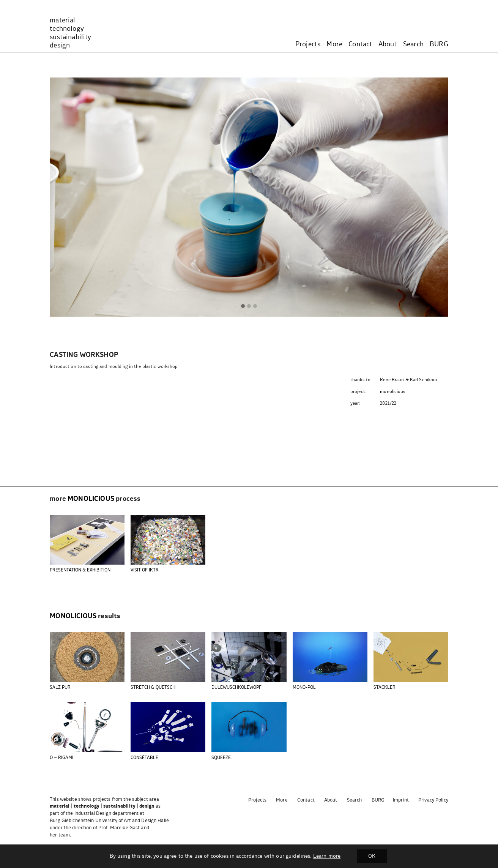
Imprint (401, 800)
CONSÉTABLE (144, 758)
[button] (243, 306)
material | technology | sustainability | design (102, 806)
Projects (308, 44)
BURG (439, 44)
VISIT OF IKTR (145, 570)
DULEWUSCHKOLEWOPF (236, 687)
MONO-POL (304, 687)
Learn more (327, 856)
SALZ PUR (60, 687)
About (388, 44)
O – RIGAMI (61, 758)
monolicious (393, 392)
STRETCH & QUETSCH (153, 687)
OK (372, 856)
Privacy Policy (433, 800)
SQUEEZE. (222, 758)
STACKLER (385, 687)
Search (413, 44)
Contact (360, 44)
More (334, 44)
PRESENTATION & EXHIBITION (80, 570)
